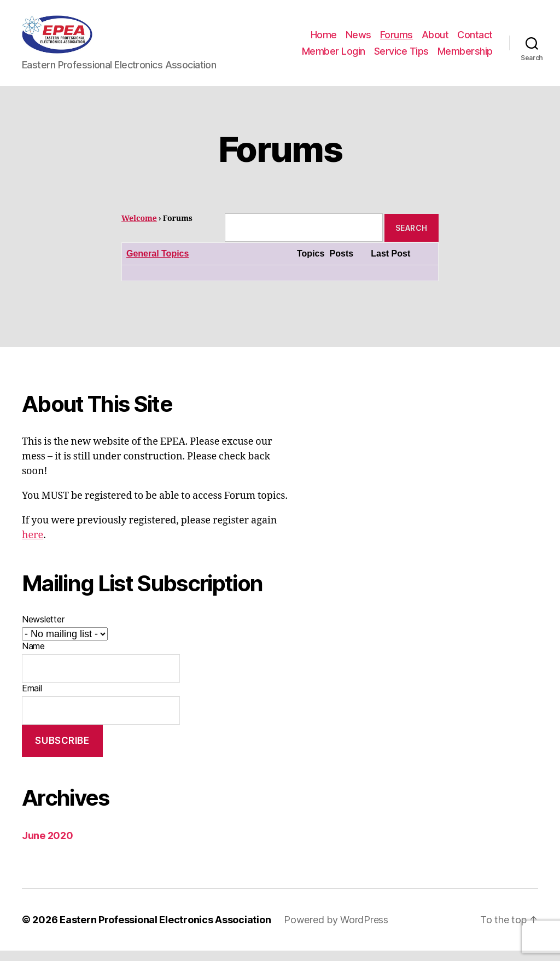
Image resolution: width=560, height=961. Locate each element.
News (358, 40)
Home (324, 40)
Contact (475, 40)
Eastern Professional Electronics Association (165, 930)
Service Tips (401, 56)
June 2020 (48, 846)
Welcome (139, 229)
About (435, 40)
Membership (465, 56)
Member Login (334, 56)
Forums (396, 40)
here (33, 546)
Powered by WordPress (336, 930)
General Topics (157, 264)
